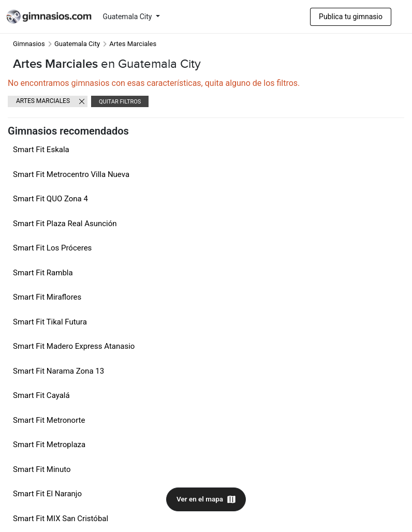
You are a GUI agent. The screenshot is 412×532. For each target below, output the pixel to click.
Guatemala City (128, 17)
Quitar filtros (120, 102)
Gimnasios (29, 44)
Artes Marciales (43, 101)
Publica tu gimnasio (351, 17)
